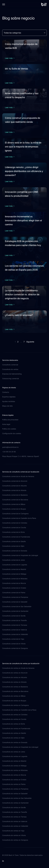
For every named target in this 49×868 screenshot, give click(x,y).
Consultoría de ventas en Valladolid (15, 826)
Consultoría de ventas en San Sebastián (17, 798)
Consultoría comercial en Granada (15, 551)
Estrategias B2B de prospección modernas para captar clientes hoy (23, 243)
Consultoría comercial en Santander (15, 611)
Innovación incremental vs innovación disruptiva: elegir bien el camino (23, 220)
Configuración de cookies (12, 433)
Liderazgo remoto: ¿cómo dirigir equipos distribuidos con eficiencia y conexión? (24, 171)
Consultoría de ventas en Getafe (14, 733)
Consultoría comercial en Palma (14, 593)
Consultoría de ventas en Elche (14, 724)
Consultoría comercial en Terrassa (15, 625)
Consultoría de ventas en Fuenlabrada (16, 728)
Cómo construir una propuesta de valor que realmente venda (23, 120)
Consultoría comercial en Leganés (15, 565)
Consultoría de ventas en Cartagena (15, 705)
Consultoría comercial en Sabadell (15, 602)
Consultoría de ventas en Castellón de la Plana (19, 710)
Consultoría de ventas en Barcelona (15, 691)
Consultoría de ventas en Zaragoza (15, 840)
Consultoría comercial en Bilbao (14, 504)
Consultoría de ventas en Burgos (14, 701)
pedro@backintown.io (10, 447)
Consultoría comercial (10, 365)
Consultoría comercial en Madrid (14, 569)
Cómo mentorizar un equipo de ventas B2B (21, 46)
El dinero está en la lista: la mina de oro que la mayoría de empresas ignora (23, 147)
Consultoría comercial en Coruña (14, 527)
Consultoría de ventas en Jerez (14, 752)
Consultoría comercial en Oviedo (14, 588)
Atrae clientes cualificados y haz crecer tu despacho (22, 95)
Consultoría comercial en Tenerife (14, 620)
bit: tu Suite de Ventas (16, 69)
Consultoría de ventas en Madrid (14, 761)
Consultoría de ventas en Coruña (14, 719)
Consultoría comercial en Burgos (14, 509)
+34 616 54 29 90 (9, 452)
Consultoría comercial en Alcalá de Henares (18, 476)
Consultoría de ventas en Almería (14, 682)
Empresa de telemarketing (12, 374)
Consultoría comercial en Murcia (14, 583)
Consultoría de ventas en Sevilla (14, 807)
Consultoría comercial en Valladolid (15, 634)
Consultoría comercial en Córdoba (15, 523)
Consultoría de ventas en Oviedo (14, 780)
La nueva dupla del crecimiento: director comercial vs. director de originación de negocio (22, 294)
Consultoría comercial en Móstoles (15, 579)
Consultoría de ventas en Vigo (13, 831)
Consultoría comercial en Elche (13, 532)
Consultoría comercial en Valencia (15, 630)
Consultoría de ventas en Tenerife (15, 812)
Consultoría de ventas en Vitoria (14, 835)
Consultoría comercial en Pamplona (15, 597)
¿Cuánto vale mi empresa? (19, 315)
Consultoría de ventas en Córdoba (15, 715)
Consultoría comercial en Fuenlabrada (16, 537)
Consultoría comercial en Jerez (14, 560)
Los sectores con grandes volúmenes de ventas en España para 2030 (24, 268)
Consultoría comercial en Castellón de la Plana (19, 518)
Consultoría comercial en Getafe (14, 541)
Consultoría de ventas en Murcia (14, 775)
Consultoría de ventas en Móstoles (15, 770)
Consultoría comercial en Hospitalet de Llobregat (20, 555)
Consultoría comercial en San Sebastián (17, 606)
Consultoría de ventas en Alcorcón (15, 673)
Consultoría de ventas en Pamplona (15, 789)
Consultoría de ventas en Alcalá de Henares (18, 668)
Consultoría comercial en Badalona (15, 495)
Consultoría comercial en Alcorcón (15, 481)
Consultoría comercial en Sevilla (14, 616)
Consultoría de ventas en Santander (15, 803)
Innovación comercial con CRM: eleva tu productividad (22, 194)
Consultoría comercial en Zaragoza (15, 648)
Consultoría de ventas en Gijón (13, 738)
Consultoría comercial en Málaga (14, 574)
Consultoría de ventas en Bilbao (14, 696)
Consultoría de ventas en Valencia (15, 821)
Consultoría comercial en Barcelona (15, 500)
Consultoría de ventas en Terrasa (14, 817)
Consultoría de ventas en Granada (15, 742)
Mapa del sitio (7, 406)
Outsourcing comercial (11, 378)
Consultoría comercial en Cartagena (15, 514)
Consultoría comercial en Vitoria (14, 644)
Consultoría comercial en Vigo (13, 639)
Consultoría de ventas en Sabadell (15, 794)
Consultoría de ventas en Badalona (15, 687)
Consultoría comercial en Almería (14, 490)
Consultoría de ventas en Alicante (15, 677)
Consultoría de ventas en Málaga (14, 766)
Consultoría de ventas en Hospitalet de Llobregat (20, 747)
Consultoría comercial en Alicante (14, 486)
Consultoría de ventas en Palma (14, 784)
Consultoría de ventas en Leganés (15, 756)
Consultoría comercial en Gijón (13, 546)
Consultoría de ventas (10, 369)
